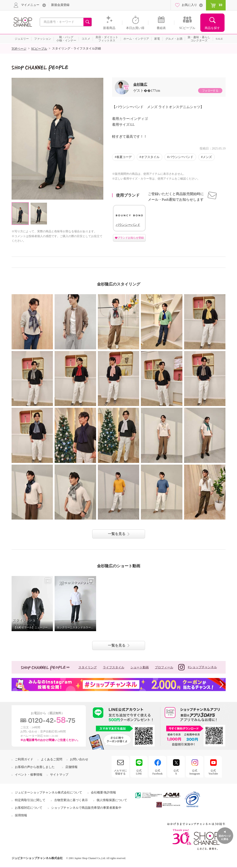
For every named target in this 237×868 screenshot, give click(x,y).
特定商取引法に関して (30, 800)
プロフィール (164, 667)
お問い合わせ (79, 759)
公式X (176, 772)
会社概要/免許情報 (104, 792)
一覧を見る (117, 534)
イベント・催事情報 (29, 775)
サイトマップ (59, 775)
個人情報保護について (112, 800)
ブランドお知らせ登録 (131, 238)
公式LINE (139, 772)
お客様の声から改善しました (35, 767)
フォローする (210, 91)
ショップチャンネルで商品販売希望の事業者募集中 (86, 808)
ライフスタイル (114, 667)
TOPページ (19, 49)
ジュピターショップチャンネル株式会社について (48, 792)
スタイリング (88, 667)
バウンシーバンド (181, 157)
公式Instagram (195, 772)
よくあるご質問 (52, 759)
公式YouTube (213, 772)
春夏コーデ (124, 157)
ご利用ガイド (24, 759)
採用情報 (21, 815)
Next (100, 139)
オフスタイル (150, 157)
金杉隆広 (140, 84)
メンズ (207, 157)
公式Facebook (158, 772)
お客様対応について (29, 808)
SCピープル (39, 49)
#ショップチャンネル (198, 667)
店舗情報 (71, 767)
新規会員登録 (60, 5)
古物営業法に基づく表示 (71, 800)
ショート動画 (140, 667)
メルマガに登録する (120, 772)
